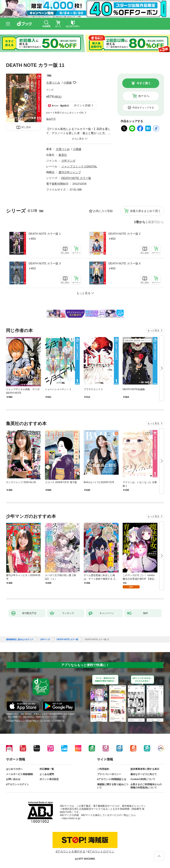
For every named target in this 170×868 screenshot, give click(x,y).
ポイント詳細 (82, 105)
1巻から (140, 222)
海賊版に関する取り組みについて (113, 786)
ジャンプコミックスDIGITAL (79, 166)
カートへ (144, 96)
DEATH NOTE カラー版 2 (125, 234)
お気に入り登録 (103, 211)
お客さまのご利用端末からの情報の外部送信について (146, 786)
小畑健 (68, 83)
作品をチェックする (143, 108)
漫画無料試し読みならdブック (20, 640)
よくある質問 (47, 774)
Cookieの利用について (143, 779)
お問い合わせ (13, 779)
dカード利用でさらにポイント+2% (65, 113)
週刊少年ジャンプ (70, 172)
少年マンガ (68, 161)
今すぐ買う (144, 83)
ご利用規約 (103, 769)
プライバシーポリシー (109, 774)
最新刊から (156, 222)
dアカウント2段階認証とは (112, 779)
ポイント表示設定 (49, 779)
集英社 (63, 155)
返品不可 (51, 119)
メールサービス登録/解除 (19, 774)
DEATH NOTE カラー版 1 (45, 234)
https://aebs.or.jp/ (71, 818)
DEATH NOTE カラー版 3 (45, 263)
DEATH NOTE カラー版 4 (125, 263)
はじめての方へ (14, 769)
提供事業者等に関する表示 (145, 769)
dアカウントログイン (17, 784)
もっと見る (153, 330)
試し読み (26, 127)
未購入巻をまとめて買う (145, 211)
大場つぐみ (53, 83)
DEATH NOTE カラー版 (76, 178)
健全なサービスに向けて (144, 774)
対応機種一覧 (47, 769)
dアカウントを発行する (71, 851)
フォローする (75, 83)
